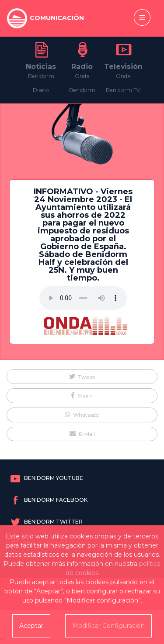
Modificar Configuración (108, 626)
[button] (82, 377)
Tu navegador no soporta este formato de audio (83, 298)
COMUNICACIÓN (57, 18)
